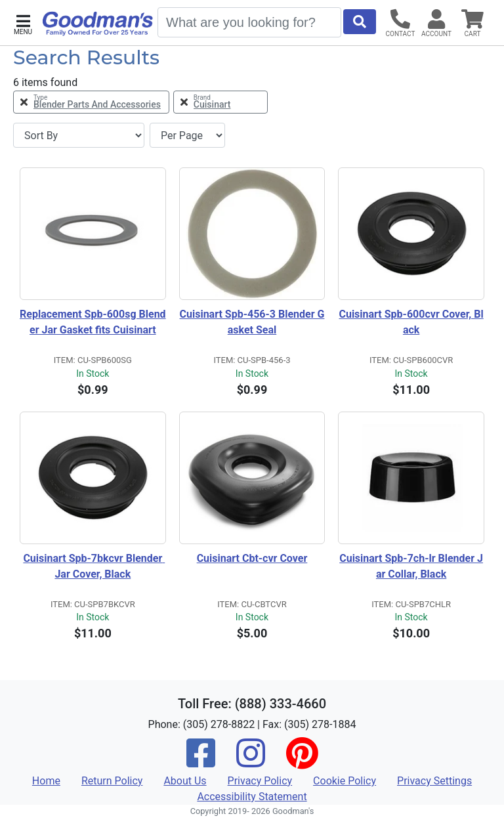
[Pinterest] (302, 762)
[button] (23, 23)
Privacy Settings (434, 781)
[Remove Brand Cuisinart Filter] (220, 102)
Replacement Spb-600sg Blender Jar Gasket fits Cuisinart (93, 322)
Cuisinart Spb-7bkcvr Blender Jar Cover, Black (94, 566)
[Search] (249, 22)
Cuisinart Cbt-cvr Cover (252, 558)
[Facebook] (201, 762)
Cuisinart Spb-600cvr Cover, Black (411, 322)
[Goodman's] (98, 24)
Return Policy (112, 781)
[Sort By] (79, 135)
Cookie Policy (345, 781)
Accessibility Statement (252, 797)
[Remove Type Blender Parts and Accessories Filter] (91, 102)
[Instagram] (251, 762)
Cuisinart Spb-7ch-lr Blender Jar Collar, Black (411, 566)
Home (46, 781)
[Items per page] (187, 135)
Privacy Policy (260, 781)
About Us (185, 781)
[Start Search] (360, 22)
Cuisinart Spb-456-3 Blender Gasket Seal (252, 322)
